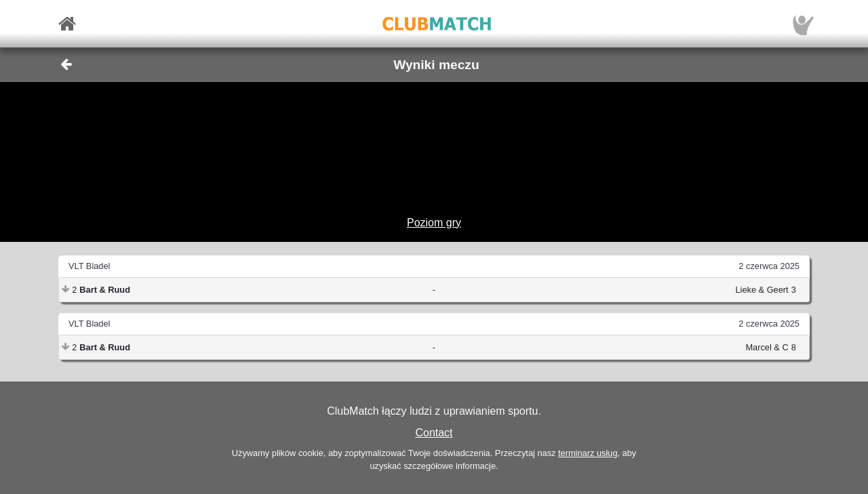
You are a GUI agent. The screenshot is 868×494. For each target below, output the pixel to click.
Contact (434, 433)
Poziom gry (434, 223)
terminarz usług (588, 453)
